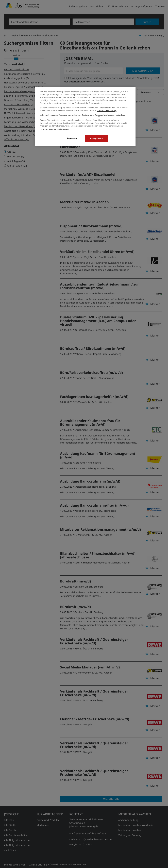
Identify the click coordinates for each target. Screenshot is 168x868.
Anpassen (72, 138)
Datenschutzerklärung (107, 110)
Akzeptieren (97, 138)
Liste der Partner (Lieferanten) (55, 129)
